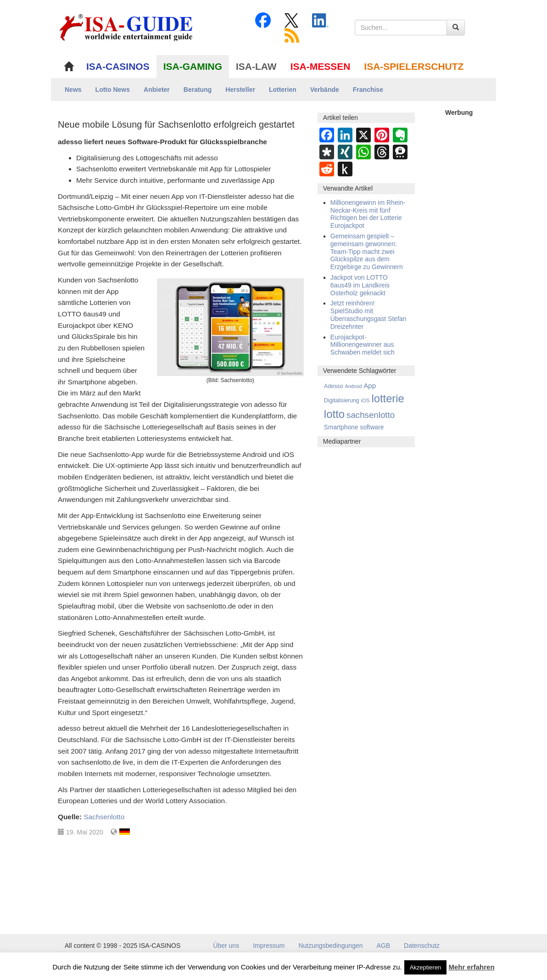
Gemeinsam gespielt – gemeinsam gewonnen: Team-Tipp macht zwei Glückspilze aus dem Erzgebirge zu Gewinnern (367, 251)
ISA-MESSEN (321, 66)
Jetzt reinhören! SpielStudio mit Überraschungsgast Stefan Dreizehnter (368, 315)
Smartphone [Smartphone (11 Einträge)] (341, 427)
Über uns (226, 946)
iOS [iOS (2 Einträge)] (366, 400)
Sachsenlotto (104, 817)
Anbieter (157, 90)
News (73, 90)
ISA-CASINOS (118, 66)
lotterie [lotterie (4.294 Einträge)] (388, 398)
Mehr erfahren (472, 967)
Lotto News (113, 90)
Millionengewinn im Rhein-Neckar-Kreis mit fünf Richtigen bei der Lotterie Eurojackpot (368, 214)
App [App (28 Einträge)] (370, 386)
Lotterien (283, 90)
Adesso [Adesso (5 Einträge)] (334, 386)
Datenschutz (422, 946)
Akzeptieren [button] (426, 967)
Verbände (325, 90)
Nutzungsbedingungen (330, 946)
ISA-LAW (256, 66)
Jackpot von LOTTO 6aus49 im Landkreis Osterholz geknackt (360, 285)
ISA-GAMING (193, 66)
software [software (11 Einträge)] (372, 427)
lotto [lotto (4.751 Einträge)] (334, 414)
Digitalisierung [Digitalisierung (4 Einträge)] (342, 400)
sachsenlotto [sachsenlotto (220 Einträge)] (371, 415)
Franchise (368, 90)
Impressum (269, 946)
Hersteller (240, 90)
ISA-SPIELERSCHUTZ (414, 66)
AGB (384, 946)
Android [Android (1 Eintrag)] (354, 386)
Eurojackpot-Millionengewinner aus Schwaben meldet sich (363, 345)
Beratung (198, 90)
